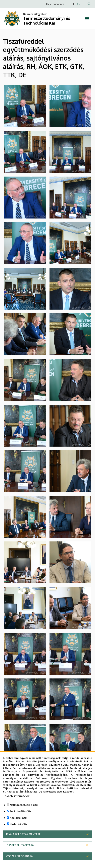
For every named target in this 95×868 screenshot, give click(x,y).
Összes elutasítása (20, 846)
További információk (16, 797)
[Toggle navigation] (87, 19)
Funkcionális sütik (20, 813)
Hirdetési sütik (18, 825)
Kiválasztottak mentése (23, 835)
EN (79, 4)
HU (74, 4)
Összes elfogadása (19, 857)
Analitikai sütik (19, 819)
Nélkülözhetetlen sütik (24, 806)
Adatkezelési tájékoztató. (22, 793)
